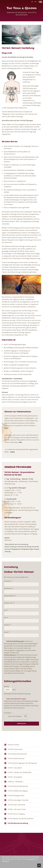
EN (35, 2)
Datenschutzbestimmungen (16, 699)
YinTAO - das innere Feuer (17, 809)
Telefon (7, 625)
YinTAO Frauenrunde (15, 749)
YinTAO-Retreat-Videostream (18, 786)
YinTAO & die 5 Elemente (16, 805)
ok (39, 865)
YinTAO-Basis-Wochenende (17, 754)
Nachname (9, 588)
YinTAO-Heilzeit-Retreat (16, 758)
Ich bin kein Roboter (15, 716)
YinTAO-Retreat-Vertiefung (18, 823)
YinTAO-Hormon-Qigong (16, 814)
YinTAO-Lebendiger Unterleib (18, 800)
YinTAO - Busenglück (15, 777)
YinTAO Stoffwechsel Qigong (18, 791)
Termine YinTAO (13, 745)
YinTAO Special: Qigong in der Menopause (22, 763)
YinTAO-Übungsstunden (16, 795)
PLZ (6, 610)
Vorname (8, 581)
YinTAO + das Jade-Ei (15, 768)
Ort (6, 618)
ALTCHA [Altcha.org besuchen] (24, 720)
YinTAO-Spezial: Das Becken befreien (21, 818)
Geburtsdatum (10, 596)
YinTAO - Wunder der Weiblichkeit (20, 772)
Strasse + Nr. (9, 603)
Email (7, 632)
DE (32, 2)
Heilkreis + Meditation (15, 782)
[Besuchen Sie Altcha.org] (25, 716)
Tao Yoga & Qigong (21, 12)
